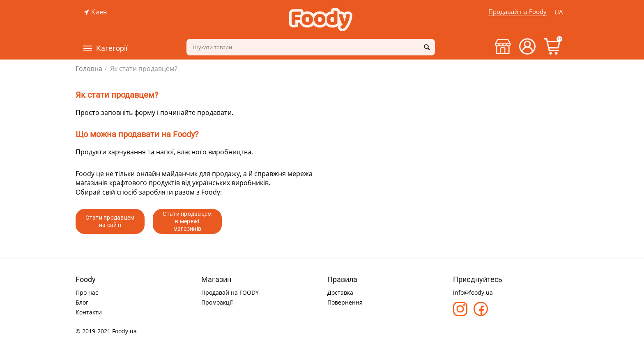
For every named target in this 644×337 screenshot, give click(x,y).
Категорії (112, 48)
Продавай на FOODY (230, 292)
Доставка (340, 292)
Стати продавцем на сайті (110, 221)
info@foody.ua (473, 292)
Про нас (87, 292)
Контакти (89, 312)
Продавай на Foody (517, 11)
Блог (82, 302)
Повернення (345, 302)
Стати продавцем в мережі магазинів (187, 221)
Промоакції (217, 302)
